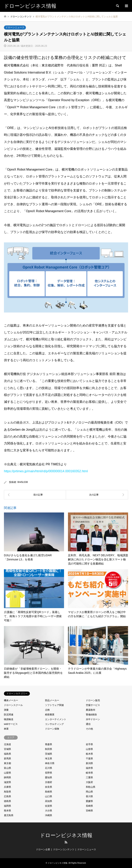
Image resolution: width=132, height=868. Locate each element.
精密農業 (50, 715)
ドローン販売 (93, 700)
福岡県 (7, 806)
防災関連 (9, 715)
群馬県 (7, 759)
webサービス (11, 724)
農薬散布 (91, 710)
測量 (6, 710)
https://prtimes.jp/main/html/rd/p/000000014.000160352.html (46, 471)
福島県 (7, 754)
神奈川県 (50, 763)
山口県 (49, 796)
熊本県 (7, 811)
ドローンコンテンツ (64, 849)
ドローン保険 (52, 729)
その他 (89, 729)
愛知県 (49, 777)
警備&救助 (91, 715)
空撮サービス (93, 705)
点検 (47, 710)
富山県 (7, 768)
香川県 (89, 796)
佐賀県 (49, 806)
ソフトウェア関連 (54, 705)
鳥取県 (7, 792)
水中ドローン (93, 719)
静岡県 (7, 777)
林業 (6, 729)
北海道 (7, 744)
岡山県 (89, 792)
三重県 (89, 777)
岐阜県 (89, 773)
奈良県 (49, 787)
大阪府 (89, 782)
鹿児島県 (9, 815)
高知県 (49, 801)
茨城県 (49, 754)
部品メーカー (52, 700)
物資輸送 (9, 719)
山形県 (89, 749)
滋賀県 (7, 782)
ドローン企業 (43, 849)
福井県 (89, 768)
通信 (88, 724)
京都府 (49, 782)
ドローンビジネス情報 (66, 835)
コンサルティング (54, 724)
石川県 (49, 768)
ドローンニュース (15, 27)
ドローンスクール (13, 705)
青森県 (49, 744)
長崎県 (89, 806)
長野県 (49, 773)
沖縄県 (49, 815)
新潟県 (89, 763)
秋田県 (49, 749)
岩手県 (89, 744)
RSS (66, 842)
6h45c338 (23, 482)
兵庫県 (7, 787)
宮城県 (7, 749)
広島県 (7, 796)
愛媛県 (89, 801)
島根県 (49, 792)
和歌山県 (91, 787)
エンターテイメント (56, 719)
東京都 (7, 763)
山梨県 (7, 773)
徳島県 (7, 801)
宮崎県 (89, 811)
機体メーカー (11, 700)
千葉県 (89, 759)
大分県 (49, 811)
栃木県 (89, 754)
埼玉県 (49, 759)
